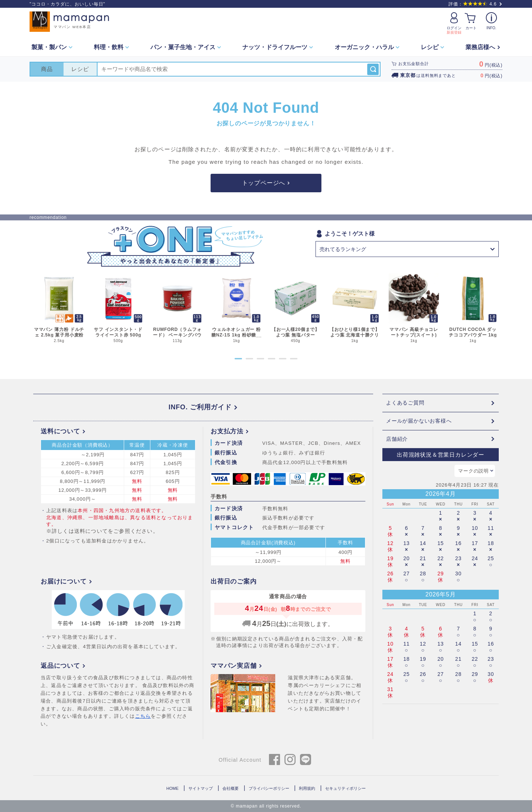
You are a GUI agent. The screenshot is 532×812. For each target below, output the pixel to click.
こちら (143, 716)
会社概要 (231, 788)
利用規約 (307, 788)
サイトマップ (201, 788)
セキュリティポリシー (345, 788)
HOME (172, 788)
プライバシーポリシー (269, 788)
